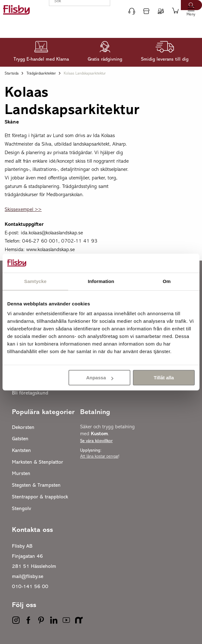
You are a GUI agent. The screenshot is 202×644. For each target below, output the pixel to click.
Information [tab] (101, 281)
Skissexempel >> (23, 210)
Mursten (21, 474)
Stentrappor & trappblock (40, 497)
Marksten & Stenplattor (38, 462)
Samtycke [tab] (36, 281)
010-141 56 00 (30, 587)
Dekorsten (23, 428)
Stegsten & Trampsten (36, 485)
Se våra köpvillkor (96, 441)
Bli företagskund (30, 393)
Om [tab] (166, 281)
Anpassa (100, 378)
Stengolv (22, 509)
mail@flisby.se (28, 577)
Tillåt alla (164, 378)
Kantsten (21, 451)
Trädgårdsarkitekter (41, 74)
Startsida (12, 74)
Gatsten (20, 439)
